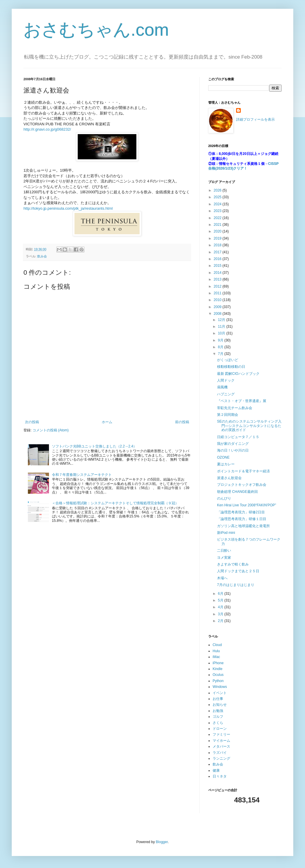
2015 (218, 266)
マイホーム (221, 741)
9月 (221, 340)
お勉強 (218, 711)
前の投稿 (182, 422)
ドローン (220, 729)
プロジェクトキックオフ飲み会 (242, 485)
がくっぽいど (228, 360)
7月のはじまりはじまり (236, 585)
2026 (218, 190)
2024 (218, 204)
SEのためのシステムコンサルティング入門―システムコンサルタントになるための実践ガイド (249, 426)
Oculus (218, 675)
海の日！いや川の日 (233, 450)
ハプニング (226, 394)
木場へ (222, 578)
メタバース (221, 746)
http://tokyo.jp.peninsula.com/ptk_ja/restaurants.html (68, 208)
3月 (221, 614)
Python (218, 681)
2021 (218, 225)
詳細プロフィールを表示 (255, 119)
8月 (221, 347)
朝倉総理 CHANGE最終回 (237, 492)
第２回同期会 (228, 415)
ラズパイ (220, 753)
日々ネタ (220, 776)
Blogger (162, 842)
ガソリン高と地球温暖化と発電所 (243, 526)
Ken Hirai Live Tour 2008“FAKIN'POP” (247, 505)
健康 (216, 770)
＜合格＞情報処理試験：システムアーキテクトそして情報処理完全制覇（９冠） (115, 503)
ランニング (221, 758)
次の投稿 (32, 422)
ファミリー (221, 734)
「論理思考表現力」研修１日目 (242, 519)
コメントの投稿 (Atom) (51, 430)
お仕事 (218, 699)
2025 (218, 197)
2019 (218, 238)
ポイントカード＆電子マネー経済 (243, 471)
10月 (222, 333)
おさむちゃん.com (96, 30)
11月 (222, 327)
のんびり (224, 498)
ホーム (107, 422)
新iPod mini (226, 533)
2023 (218, 211)
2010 (218, 300)
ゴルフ (218, 717)
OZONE (223, 457)
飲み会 (42, 256)
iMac (216, 657)
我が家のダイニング (233, 444)
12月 (222, 320)
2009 (218, 307)
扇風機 (222, 387)
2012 (218, 286)
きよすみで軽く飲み (233, 564)
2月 (221, 621)
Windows (220, 687)
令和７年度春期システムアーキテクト (82, 475)
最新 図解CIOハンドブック (238, 374)
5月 (221, 600)
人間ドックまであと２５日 (238, 571)
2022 (218, 218)
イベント (220, 693)
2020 (218, 231)
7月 (221, 354)
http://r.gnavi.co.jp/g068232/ (47, 129)
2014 (218, 273)
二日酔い (224, 551)
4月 (221, 607)
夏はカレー (226, 464)
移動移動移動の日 (231, 367)
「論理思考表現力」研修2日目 (241, 512)
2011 (218, 293)
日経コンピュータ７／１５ (238, 437)
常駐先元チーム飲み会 (235, 408)
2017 (218, 252)
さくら (218, 723)
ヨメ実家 (224, 558)
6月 (221, 594)
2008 (218, 314)
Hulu (216, 651)
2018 (218, 245)
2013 (218, 279)
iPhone (218, 663)
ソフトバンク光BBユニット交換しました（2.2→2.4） (94, 446)
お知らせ (220, 705)
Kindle (217, 669)
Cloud (217, 645)
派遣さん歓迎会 (229, 478)
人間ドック (226, 380)
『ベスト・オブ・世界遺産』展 (242, 401)
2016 (218, 259)
